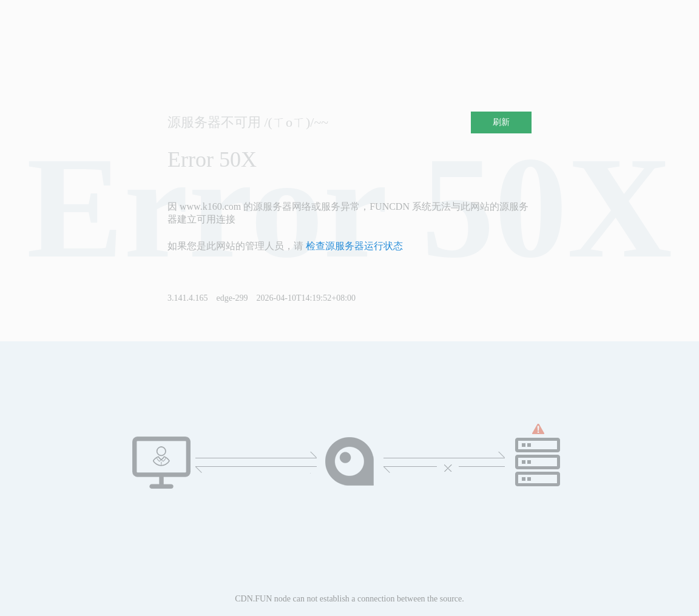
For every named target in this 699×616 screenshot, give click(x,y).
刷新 (501, 122)
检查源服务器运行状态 (354, 246)
